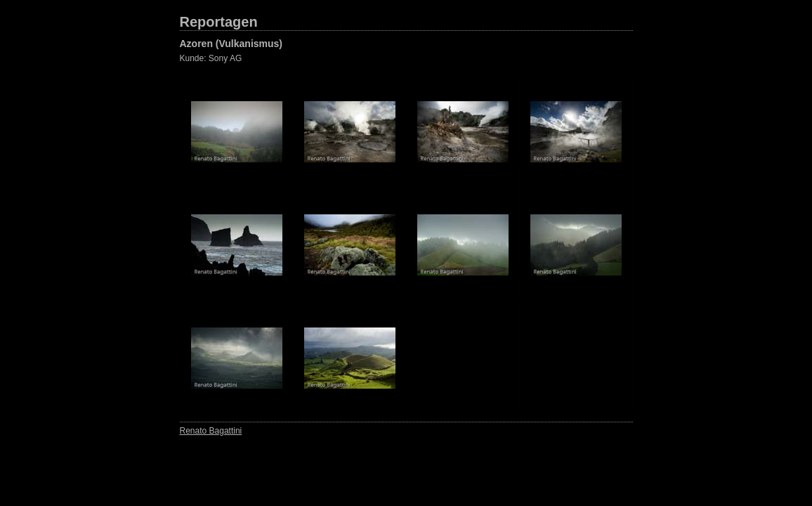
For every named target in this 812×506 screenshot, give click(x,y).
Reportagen (219, 22)
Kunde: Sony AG (211, 58)
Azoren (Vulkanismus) (231, 44)
